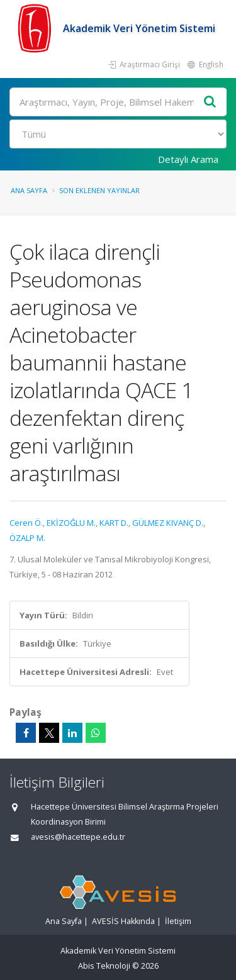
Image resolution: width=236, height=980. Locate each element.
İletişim (178, 921)
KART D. (114, 523)
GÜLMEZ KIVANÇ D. (168, 523)
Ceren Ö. (26, 523)
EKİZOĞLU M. (71, 523)
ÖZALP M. (27, 538)
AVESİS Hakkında (123, 921)
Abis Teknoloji (104, 966)
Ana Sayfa (29, 190)
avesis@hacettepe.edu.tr (78, 837)
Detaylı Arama (188, 159)
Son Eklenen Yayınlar (99, 190)
